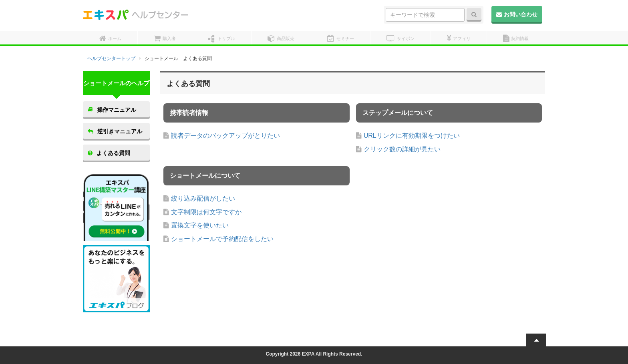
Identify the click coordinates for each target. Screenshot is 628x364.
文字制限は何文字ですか (206, 212)
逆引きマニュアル (115, 131)
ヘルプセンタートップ (111, 58)
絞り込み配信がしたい (203, 198)
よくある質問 (109, 153)
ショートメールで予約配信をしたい (222, 239)
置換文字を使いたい (200, 225)
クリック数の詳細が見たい (402, 149)
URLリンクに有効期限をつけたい (412, 136)
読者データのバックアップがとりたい (225, 136)
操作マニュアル (112, 110)
